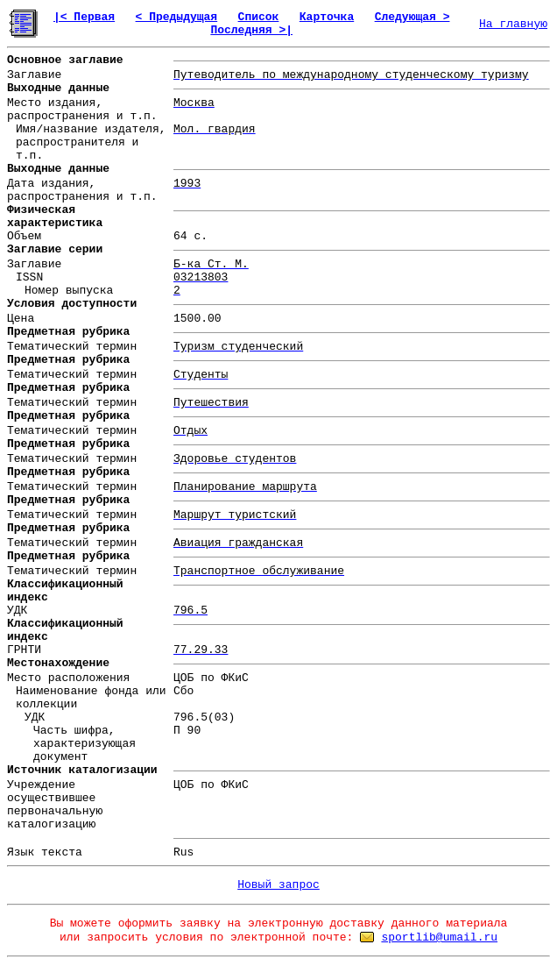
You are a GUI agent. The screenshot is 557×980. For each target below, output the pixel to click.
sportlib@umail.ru (439, 937)
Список (259, 17)
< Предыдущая (177, 17)
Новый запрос (278, 885)
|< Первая (84, 17)
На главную (513, 24)
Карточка (327, 17)
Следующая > (412, 17)
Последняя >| (251, 30)
